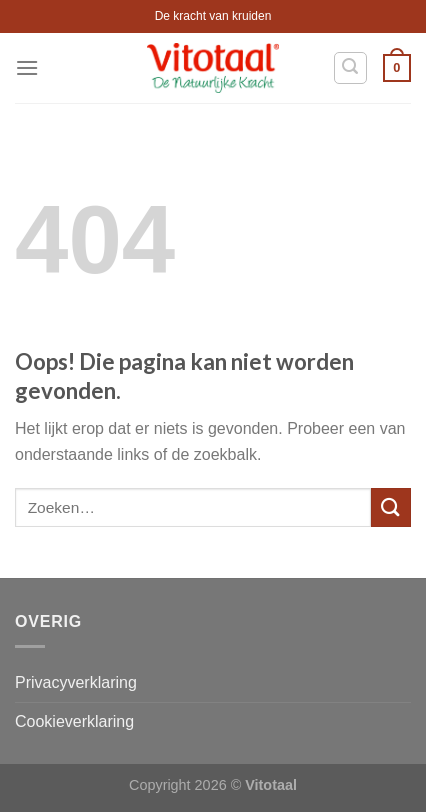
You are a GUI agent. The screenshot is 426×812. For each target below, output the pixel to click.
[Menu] (27, 67)
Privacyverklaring (76, 682)
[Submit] (391, 507)
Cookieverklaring (74, 721)
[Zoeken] (351, 68)
